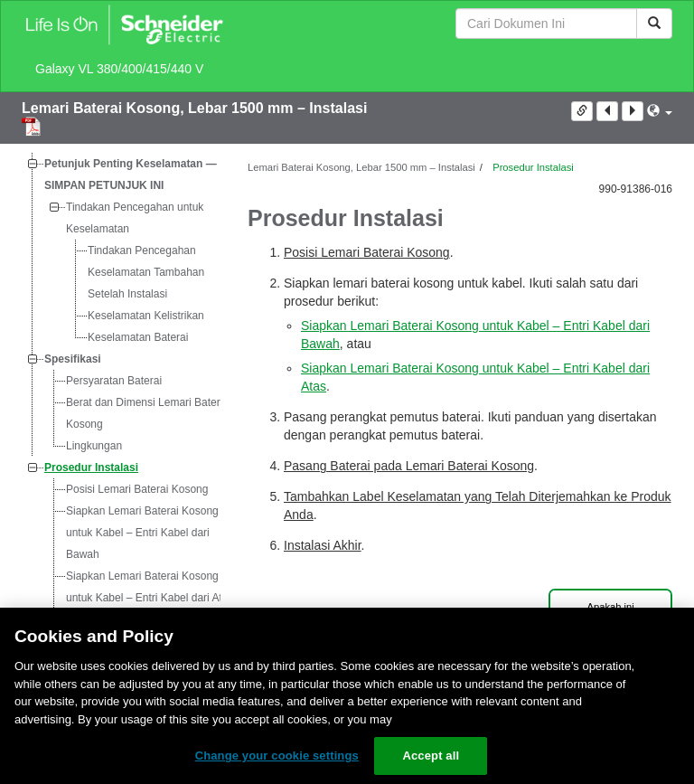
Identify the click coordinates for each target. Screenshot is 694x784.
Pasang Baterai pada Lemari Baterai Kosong (409, 466)
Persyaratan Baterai (114, 381)
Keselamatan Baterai (138, 337)
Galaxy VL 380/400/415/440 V (119, 69)
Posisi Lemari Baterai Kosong (137, 489)
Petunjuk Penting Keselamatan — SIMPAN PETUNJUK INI (131, 175)
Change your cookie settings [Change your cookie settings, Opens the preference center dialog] (277, 756)
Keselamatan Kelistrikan (146, 316)
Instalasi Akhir (323, 545)
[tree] (121, 446)
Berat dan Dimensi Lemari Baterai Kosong (147, 413)
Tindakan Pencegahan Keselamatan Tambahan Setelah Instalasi (146, 272)
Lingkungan (94, 446)
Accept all (431, 756)
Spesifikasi (73, 359)
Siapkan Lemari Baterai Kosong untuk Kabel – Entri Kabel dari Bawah (142, 533)
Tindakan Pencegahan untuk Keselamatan (135, 218)
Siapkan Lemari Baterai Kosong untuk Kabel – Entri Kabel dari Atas (150, 587)
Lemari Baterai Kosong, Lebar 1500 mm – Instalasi (194, 108)
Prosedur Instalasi (91, 468)
